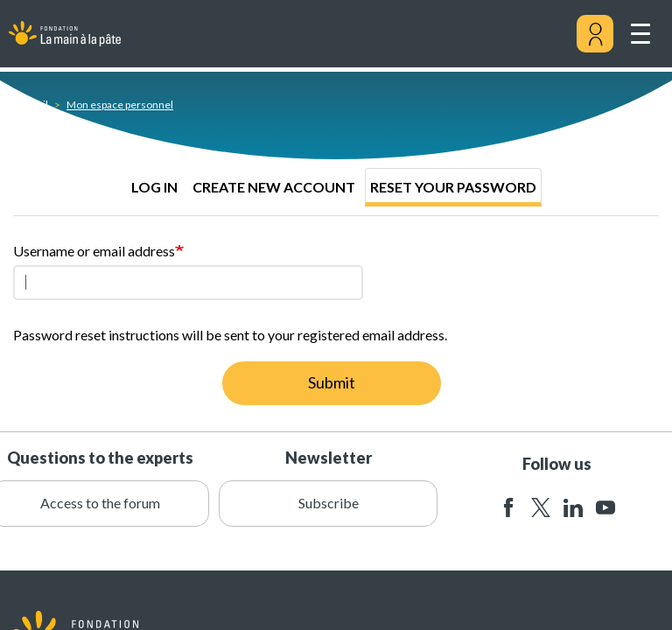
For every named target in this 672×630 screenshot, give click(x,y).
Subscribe (329, 503)
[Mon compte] (595, 34)
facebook (508, 508)
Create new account (274, 187)
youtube (605, 508)
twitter (541, 508)
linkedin (573, 508)
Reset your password (453, 187)
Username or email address (94, 251)
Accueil (31, 105)
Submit (332, 382)
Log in (154, 187)
